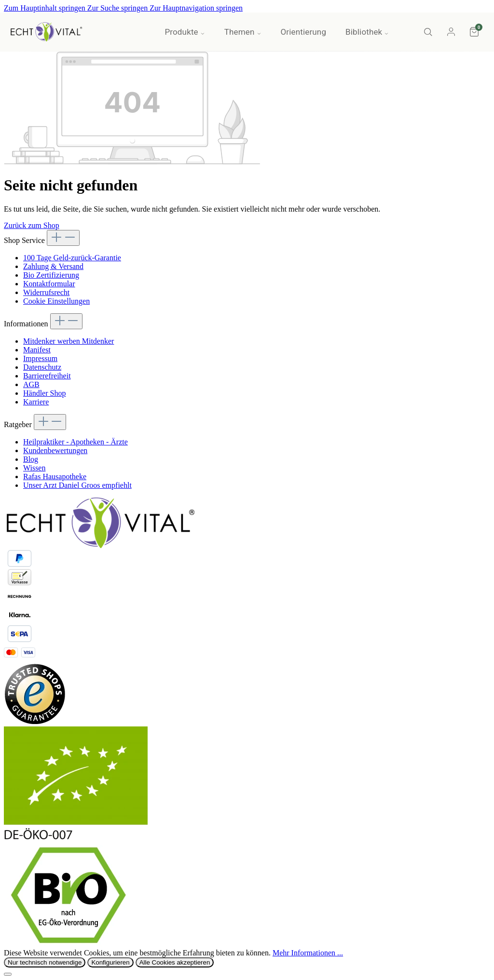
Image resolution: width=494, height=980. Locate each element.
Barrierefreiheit (47, 376)
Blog (31, 459)
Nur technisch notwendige (45, 962)
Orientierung (304, 32)
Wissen (34, 468)
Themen (243, 32)
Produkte (185, 32)
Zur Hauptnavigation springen (196, 8)
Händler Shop (44, 393)
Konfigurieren (110, 962)
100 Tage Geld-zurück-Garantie (72, 258)
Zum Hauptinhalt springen (46, 8)
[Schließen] (8, 974)
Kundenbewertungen (55, 450)
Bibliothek (367, 32)
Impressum (40, 358)
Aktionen (129, 32)
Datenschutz (42, 367)
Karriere (36, 402)
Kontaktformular (49, 284)
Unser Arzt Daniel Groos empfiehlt (77, 485)
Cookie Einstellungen (56, 301)
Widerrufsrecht (46, 292)
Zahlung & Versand (53, 266)
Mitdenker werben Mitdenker (69, 341)
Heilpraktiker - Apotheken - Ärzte (75, 442)
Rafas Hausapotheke (55, 477)
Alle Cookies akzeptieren (175, 962)
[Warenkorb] (474, 32)
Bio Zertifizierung (51, 275)
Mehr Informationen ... (308, 953)
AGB (31, 384)
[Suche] (428, 32)
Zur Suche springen (118, 8)
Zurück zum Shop (32, 225)
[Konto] (451, 32)
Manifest (37, 350)
